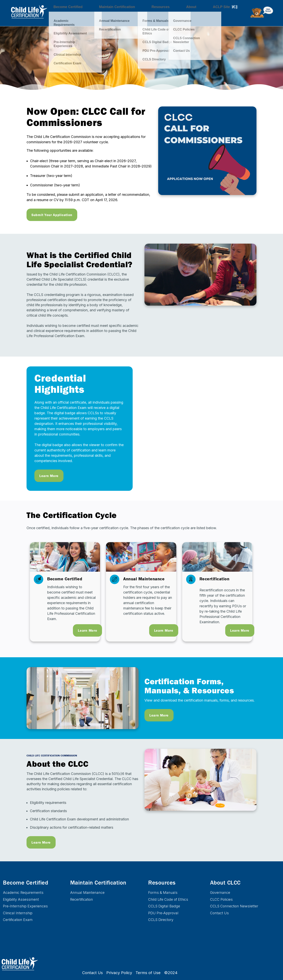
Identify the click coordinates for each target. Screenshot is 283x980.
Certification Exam (18, 920)
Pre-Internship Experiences (25, 906)
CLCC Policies (221, 899)
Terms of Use (148, 973)
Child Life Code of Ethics (168, 899)
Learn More (49, 476)
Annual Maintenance (87, 893)
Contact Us (219, 913)
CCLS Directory (161, 920)
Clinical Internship (18, 913)
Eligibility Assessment (21, 899)
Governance (220, 893)
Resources (151, 14)
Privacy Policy (119, 973)
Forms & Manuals (163, 893)
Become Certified (69, 14)
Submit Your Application (52, 215)
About (176, 14)
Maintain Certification (112, 14)
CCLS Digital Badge (164, 906)
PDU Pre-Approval (163, 913)
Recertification (82, 899)
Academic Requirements (23, 893)
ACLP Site (200, 14)
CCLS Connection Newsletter (234, 906)
